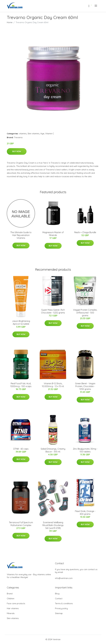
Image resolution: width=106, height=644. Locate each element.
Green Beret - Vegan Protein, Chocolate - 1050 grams (85, 386)
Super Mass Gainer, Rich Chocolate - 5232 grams (53, 311)
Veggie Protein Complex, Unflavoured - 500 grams (85, 313)
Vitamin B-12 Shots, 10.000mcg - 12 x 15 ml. (53, 385)
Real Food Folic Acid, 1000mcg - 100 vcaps (21, 385)
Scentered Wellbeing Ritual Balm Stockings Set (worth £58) (53, 525)
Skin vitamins (34, 134)
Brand (10, 594)
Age (42, 134)
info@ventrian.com (64, 578)
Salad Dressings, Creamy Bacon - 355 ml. (53, 450)
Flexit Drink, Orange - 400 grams (85, 513)
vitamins (23, 134)
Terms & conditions (64, 603)
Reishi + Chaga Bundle (85, 232)
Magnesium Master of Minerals (53, 234)
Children (11, 599)
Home (10, 22)
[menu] (96, 6)
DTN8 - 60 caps (21, 449)
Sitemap (59, 613)
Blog (57, 594)
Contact (59, 599)
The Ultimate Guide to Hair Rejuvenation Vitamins (21, 235)
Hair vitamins (13, 608)
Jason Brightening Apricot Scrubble (21, 322)
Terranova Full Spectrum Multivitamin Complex (21, 524)
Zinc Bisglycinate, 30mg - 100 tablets (85, 450)
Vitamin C (50, 134)
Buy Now (17, 151)
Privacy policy (61, 608)
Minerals (11, 613)
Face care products (16, 603)
